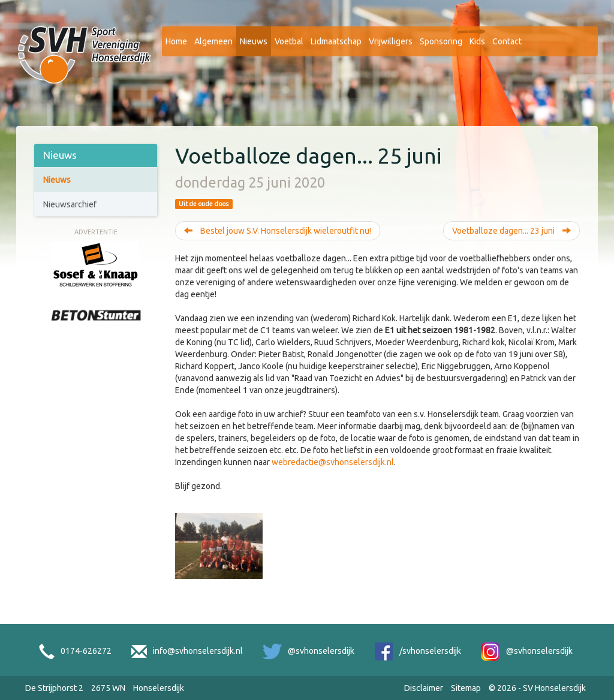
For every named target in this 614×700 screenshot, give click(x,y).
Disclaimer (424, 688)
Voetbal (289, 41)
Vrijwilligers (391, 41)
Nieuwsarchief (70, 204)
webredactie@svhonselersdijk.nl (333, 462)
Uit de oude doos (204, 204)
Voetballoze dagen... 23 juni (511, 231)
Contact (507, 41)
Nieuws (254, 41)
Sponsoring (441, 41)
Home (176, 41)
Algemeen (213, 41)
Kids (477, 41)
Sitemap (466, 688)
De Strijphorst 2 (54, 688)
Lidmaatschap (336, 41)
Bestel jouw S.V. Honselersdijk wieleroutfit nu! (278, 231)
